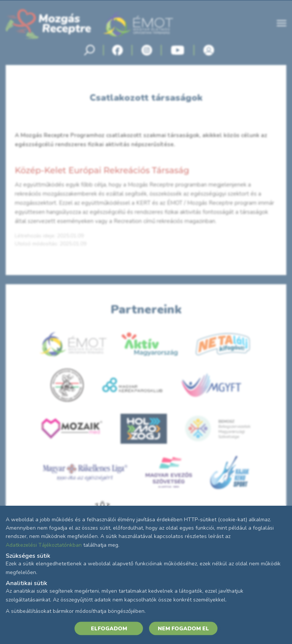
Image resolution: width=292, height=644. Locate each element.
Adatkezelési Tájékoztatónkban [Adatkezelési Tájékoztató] (44, 545)
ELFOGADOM (109, 628)
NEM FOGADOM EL (183, 628)
